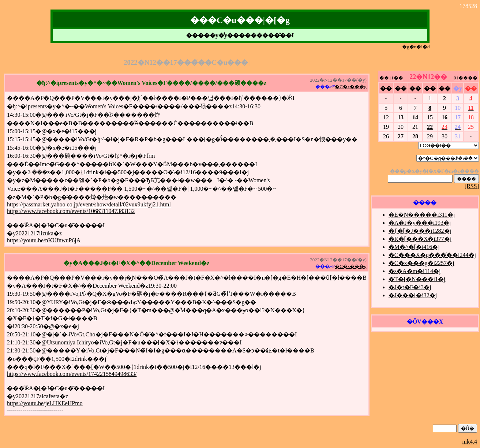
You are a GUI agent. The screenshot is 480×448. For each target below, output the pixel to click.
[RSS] (472, 186)
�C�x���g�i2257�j (421, 263)
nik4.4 (470, 442)
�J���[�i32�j (413, 295)
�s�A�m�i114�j (415, 271)
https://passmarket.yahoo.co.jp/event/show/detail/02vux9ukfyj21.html (89, 204)
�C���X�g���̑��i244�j (432, 255)
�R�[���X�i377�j (420, 239)
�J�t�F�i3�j (410, 287)
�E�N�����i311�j (422, 215)
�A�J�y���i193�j (420, 223)
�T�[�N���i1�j (417, 279)
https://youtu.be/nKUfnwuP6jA (44, 240)
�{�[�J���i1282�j (420, 231)
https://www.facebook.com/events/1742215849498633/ (72, 374)
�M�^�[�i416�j (414, 247)
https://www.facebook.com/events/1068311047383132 (71, 211)
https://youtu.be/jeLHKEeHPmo (45, 403)
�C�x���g (351, 87)
